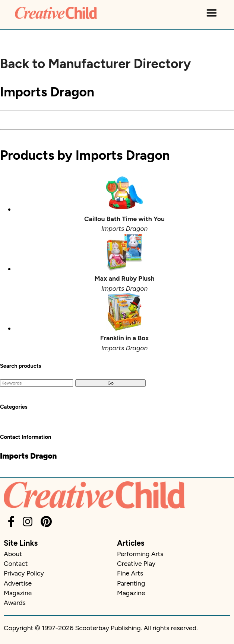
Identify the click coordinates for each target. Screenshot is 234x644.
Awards (15, 602)
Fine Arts (130, 573)
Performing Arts (140, 554)
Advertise (18, 583)
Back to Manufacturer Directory (95, 64)
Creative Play (136, 563)
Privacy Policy (24, 573)
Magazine (18, 593)
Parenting (131, 583)
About (13, 554)
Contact (16, 563)
